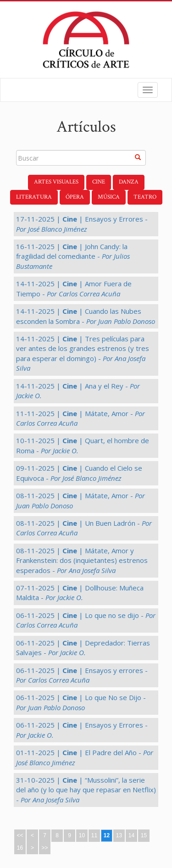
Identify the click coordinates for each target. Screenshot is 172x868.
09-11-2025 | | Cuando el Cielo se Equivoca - (79, 473)
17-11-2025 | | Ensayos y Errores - (82, 224)
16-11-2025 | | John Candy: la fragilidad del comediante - (73, 256)
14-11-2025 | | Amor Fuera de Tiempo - (74, 288)
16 (20, 848)
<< (20, 835)
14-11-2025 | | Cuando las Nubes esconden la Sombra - (86, 316)
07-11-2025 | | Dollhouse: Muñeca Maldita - (80, 593)
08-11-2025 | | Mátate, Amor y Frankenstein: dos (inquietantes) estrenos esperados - (82, 560)
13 (119, 835)
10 (82, 835)
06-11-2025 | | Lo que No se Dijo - (81, 702)
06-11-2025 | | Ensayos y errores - (82, 675)
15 (144, 835)
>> (44, 848)
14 (131, 835)
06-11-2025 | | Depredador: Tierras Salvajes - (83, 648)
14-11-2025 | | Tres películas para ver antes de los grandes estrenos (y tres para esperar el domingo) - (83, 353)
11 (94, 835)
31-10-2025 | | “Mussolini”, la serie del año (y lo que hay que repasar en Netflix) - (86, 790)
